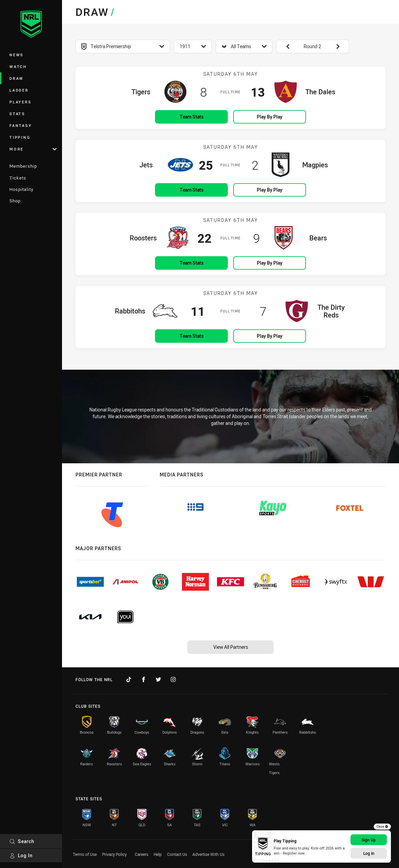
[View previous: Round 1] (284, 46)
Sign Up (369, 840)
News (17, 55)
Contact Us (177, 854)
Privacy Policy (114, 854)
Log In (21, 855)
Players (20, 102)
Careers (142, 854)
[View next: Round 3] (341, 46)
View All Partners (231, 647)
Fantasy (21, 125)
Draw (17, 78)
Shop (15, 201)
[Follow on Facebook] (144, 679)
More (33, 149)
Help (158, 854)
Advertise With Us (208, 854)
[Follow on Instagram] (173, 679)
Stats (17, 114)
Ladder (19, 90)
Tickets (18, 178)
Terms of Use (85, 854)
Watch (18, 66)
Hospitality (21, 189)
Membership (23, 166)
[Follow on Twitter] (158, 679)
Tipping (20, 137)
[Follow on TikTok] (129, 679)
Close (382, 827)
